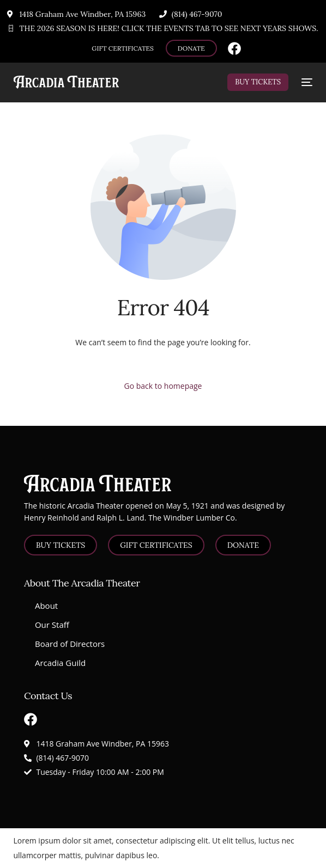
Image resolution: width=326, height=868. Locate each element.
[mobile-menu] (306, 82)
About (46, 606)
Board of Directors (70, 644)
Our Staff (52, 625)
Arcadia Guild (60, 663)
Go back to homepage (163, 386)
